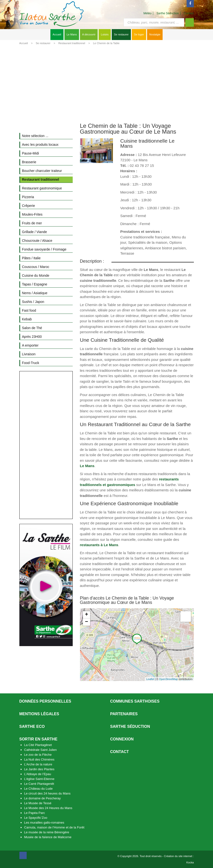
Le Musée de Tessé (38, 803)
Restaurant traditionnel (72, 43)
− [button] (86, 622)
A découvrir (89, 34)
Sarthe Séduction (168, 13)
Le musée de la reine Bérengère (47, 832)
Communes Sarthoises (135, 701)
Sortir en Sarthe (38, 739)
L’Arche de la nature (38, 764)
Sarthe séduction (130, 726)
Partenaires (124, 714)
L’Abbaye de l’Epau (38, 774)
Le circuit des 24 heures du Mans (47, 793)
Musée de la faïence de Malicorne (48, 837)
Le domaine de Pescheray (43, 798)
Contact (189, 13)
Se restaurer (121, 34)
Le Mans (72, 34)
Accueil (57, 34)
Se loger (139, 34)
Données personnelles (45, 701)
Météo (147, 13)
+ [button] (86, 615)
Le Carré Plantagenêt (39, 784)
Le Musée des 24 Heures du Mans (48, 808)
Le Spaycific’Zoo (36, 818)
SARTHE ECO (32, 726)
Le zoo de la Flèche (38, 755)
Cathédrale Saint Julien (40, 750)
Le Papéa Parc (35, 813)
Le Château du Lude (39, 789)
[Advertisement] (106, 83)
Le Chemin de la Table (106, 43)
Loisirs (105, 34)
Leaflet (150, 679)
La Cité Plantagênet (38, 745)
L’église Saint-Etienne (39, 779)
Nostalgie (155, 34)
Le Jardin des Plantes (39, 769)
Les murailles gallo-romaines (44, 823)
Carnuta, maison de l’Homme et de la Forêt (54, 827)
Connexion (122, 739)
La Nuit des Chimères (39, 759)
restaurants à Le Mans (99, 545)
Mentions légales (39, 714)
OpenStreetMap (168, 679)
